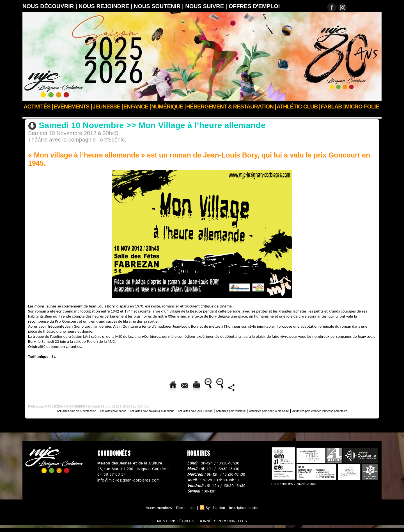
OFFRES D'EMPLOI (254, 6)
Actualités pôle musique (285, 410)
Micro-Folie (362, 107)
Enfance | (137, 107)
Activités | (38, 107)
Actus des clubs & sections (65, 114)
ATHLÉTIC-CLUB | (299, 107)
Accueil (29, 114)
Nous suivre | (207, 6)
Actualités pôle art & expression (124, 114)
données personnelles (231, 525)
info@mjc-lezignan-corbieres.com (127, 484)
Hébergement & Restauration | (231, 107)
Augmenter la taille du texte (218, 386)
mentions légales (167, 525)
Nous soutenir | (159, 6)
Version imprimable (162, 386)
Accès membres (155, 512)
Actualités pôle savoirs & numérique (171, 410)
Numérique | (168, 107)
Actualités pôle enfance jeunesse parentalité (202, 414)
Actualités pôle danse (114, 410)
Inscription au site (247, 512)
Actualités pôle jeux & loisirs (233, 410)
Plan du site (185, 512)
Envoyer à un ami (115, 386)
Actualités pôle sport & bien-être (340, 410)
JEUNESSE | (108, 107)
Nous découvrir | (50, 6)
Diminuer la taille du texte (280, 386)
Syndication (216, 512)
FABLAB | (333, 107)
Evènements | (73, 107)
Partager (324, 386)
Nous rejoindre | (106, 6)
